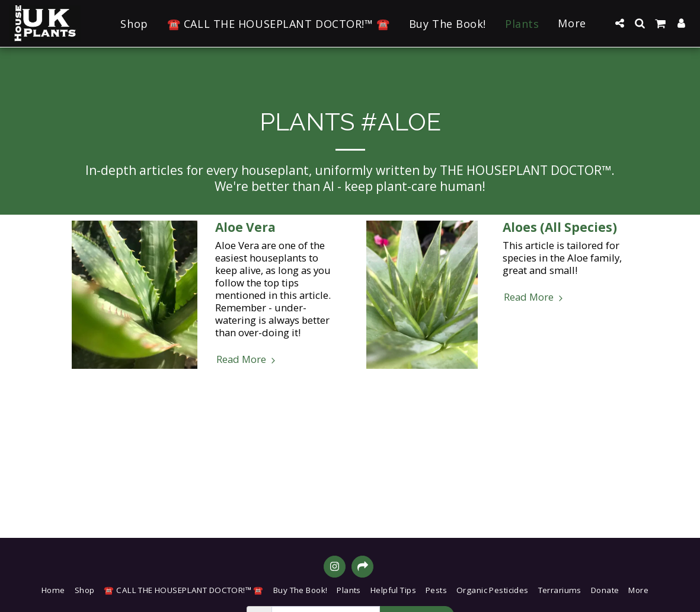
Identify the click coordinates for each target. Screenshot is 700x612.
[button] (619, 23)
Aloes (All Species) (560, 227)
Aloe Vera (245, 227)
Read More (247, 359)
